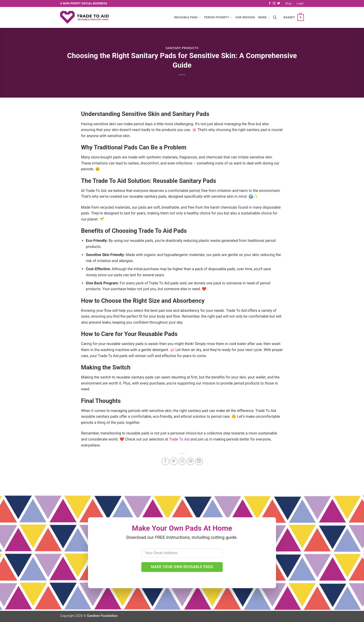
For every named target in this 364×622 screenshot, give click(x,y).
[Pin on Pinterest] (190, 461)
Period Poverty (218, 18)
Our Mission (245, 17)
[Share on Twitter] (174, 461)
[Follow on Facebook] (270, 3)
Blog (288, 3)
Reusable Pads (188, 18)
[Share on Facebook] (165, 461)
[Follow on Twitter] (279, 3)
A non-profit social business (84, 3)
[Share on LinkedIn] (199, 461)
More (264, 18)
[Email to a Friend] (182, 461)
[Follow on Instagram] (274, 3)
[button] (300, 3)
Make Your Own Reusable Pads (182, 567)
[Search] (275, 17)
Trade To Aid (179, 439)
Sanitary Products (182, 48)
